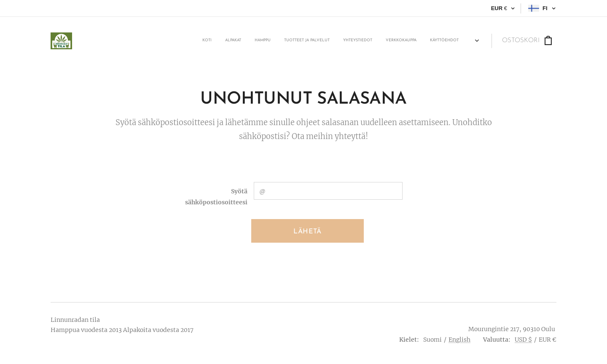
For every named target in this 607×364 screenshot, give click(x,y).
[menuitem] (384, 41)
